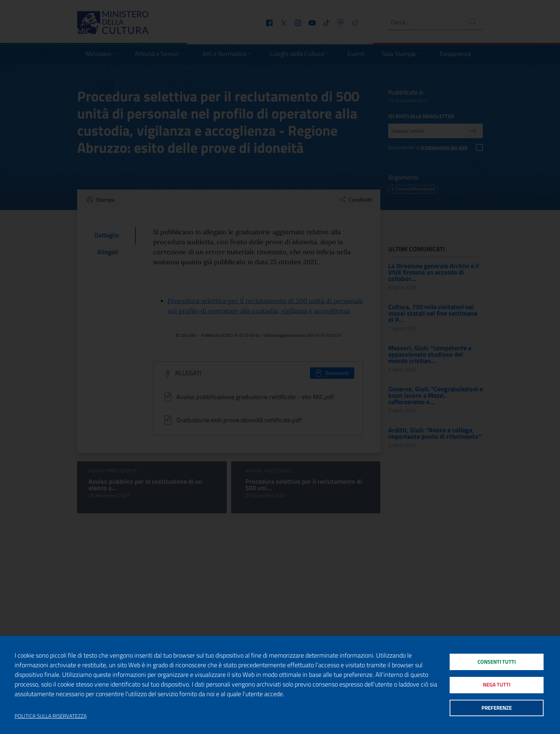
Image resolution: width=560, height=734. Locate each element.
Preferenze (497, 709)
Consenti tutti (497, 661)
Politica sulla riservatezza (51, 716)
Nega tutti (497, 685)
